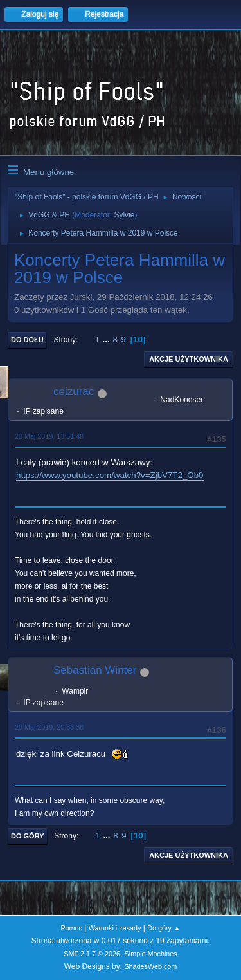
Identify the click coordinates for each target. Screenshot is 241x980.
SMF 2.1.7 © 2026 (92, 954)
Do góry (28, 836)
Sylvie (124, 215)
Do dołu (27, 340)
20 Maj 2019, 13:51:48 (49, 436)
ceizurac (74, 392)
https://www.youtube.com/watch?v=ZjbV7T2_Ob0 (110, 475)
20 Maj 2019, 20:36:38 (49, 727)
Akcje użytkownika (189, 359)
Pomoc (71, 928)
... (108, 339)
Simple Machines (151, 954)
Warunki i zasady (115, 928)
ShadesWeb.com (150, 966)
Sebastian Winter (95, 670)
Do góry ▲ (164, 928)
